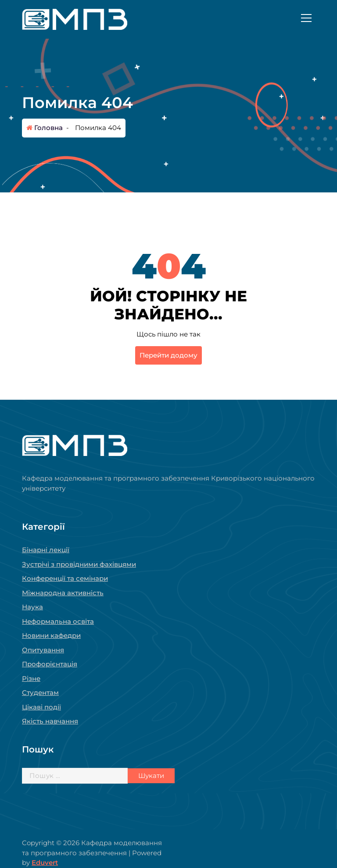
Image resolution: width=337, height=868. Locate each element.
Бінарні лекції (46, 550)
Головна (45, 128)
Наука (32, 607)
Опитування (43, 650)
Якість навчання (50, 721)
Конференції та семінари (65, 578)
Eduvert (45, 863)
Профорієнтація (50, 664)
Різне (31, 678)
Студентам (40, 693)
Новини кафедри (51, 635)
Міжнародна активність (63, 593)
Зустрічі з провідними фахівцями (79, 564)
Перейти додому (168, 355)
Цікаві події (41, 707)
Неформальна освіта (58, 621)
